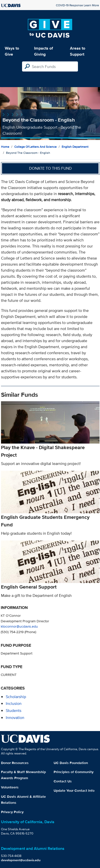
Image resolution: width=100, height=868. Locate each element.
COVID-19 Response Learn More (77, 5)
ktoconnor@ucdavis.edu (19, 626)
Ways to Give (12, 51)
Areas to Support (78, 51)
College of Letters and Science (35, 147)
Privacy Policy (12, 812)
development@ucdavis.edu (21, 860)
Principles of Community (74, 772)
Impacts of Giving (43, 51)
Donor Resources (15, 763)
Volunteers (10, 787)
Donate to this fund (50, 168)
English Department (75, 147)
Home (5, 147)
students (14, 711)
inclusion (14, 703)
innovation (15, 718)
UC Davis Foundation (71, 763)
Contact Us (63, 781)
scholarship (16, 697)
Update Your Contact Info (74, 790)
